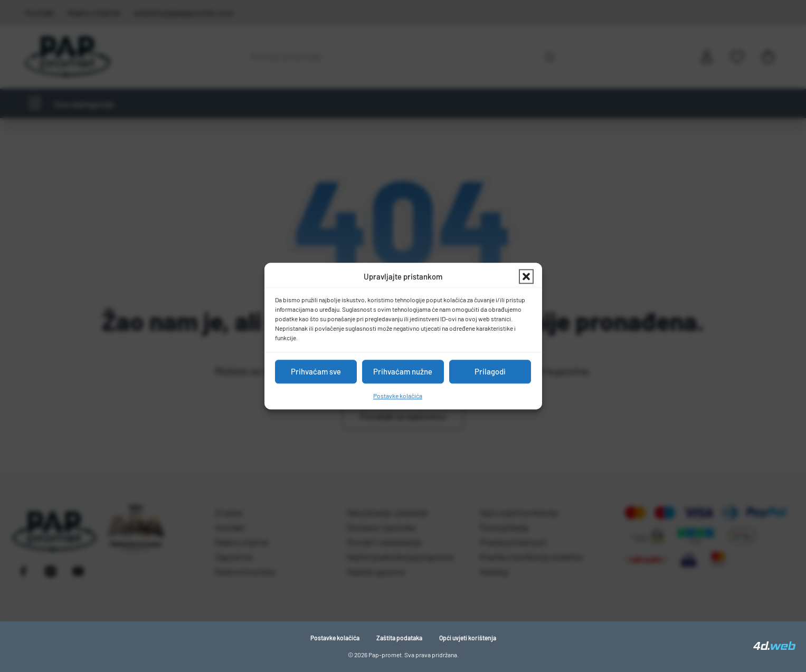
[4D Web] (774, 647)
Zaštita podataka (399, 638)
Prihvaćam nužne (403, 371)
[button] (526, 277)
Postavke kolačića (398, 396)
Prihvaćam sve (316, 371)
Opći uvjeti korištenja (468, 638)
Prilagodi (490, 371)
